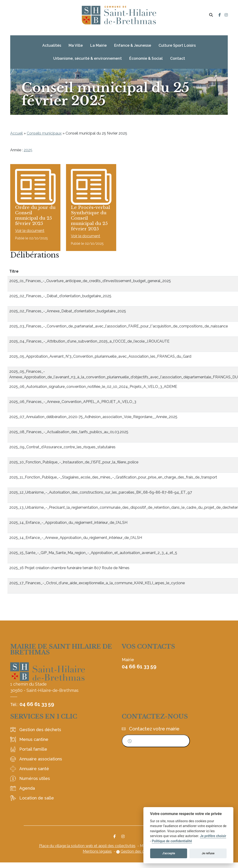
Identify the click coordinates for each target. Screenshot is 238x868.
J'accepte (169, 853)
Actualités (52, 45)
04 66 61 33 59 (37, 710)
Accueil (17, 133)
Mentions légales (97, 857)
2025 (28, 150)
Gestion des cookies (138, 857)
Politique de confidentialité (172, 841)
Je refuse (208, 853)
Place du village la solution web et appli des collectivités (87, 851)
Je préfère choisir (213, 836)
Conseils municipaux (44, 133)
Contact (178, 58)
